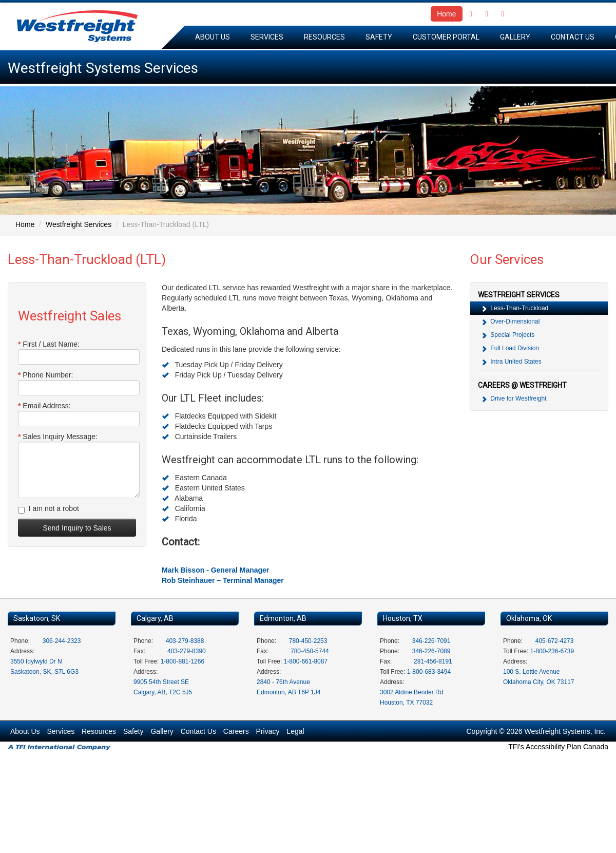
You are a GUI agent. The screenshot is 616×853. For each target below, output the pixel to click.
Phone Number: (45, 375)
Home (446, 14)
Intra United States (511, 362)
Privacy (268, 731)
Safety (379, 37)
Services (267, 37)
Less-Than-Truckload (514, 308)
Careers (236, 731)
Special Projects (507, 335)
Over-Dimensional (510, 322)
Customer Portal (446, 37)
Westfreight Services (79, 224)
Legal (295, 731)
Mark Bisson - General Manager (215, 570)
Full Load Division (510, 348)
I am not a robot (49, 509)
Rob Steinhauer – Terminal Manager (223, 580)
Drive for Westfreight (513, 399)
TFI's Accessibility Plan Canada (558, 747)
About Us (213, 37)
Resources (324, 37)
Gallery (515, 37)
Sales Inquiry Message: (58, 437)
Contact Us (573, 37)
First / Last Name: (49, 344)
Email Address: (44, 406)
